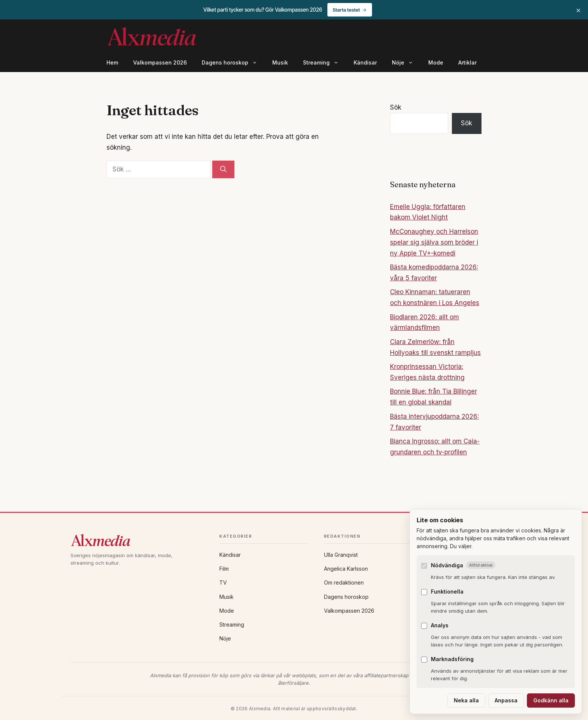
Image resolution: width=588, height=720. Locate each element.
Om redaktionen (344, 582)
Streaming (325, 63)
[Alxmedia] (137, 540)
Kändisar (365, 62)
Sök (396, 107)
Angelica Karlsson (346, 569)
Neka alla (466, 700)
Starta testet (346, 10)
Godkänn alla (551, 700)
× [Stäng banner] (578, 10)
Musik (280, 62)
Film (224, 569)
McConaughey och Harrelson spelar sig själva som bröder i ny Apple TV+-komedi (434, 242)
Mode (436, 62)
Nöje (406, 63)
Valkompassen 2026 (160, 62)
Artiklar (467, 62)
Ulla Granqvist (341, 555)
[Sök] (223, 170)
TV (223, 582)
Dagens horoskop (233, 63)
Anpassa (506, 700)
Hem (112, 62)
